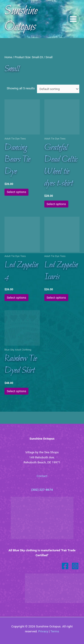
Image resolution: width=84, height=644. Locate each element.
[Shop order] (58, 89)
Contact (42, 476)
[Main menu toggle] (73, 19)
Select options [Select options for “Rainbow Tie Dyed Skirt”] (16, 391)
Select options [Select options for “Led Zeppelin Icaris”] (56, 297)
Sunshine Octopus (21, 19)
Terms (55, 631)
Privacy (43, 631)
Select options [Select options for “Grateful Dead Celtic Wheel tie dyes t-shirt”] (56, 204)
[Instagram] (75, 566)
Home (8, 57)
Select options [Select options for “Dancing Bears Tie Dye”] (16, 192)
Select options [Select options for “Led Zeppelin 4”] (16, 297)
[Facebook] (65, 566)
